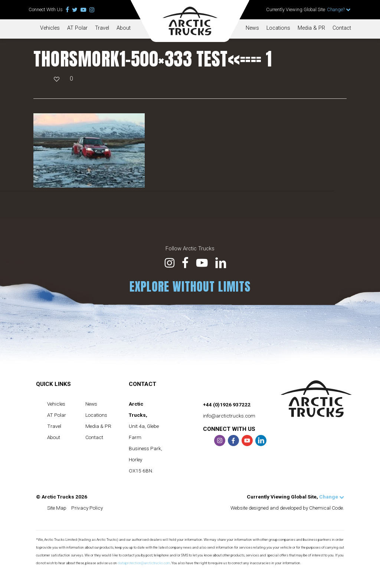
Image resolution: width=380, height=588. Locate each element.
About (124, 28)
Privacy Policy (87, 508)
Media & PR (311, 28)
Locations (278, 28)
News (252, 28)
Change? (339, 9)
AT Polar (77, 28)
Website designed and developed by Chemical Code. (287, 508)
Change (332, 497)
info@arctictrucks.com (229, 416)
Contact (342, 28)
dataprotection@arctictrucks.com (144, 563)
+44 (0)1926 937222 (227, 405)
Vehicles (50, 28)
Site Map (57, 508)
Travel (102, 28)
